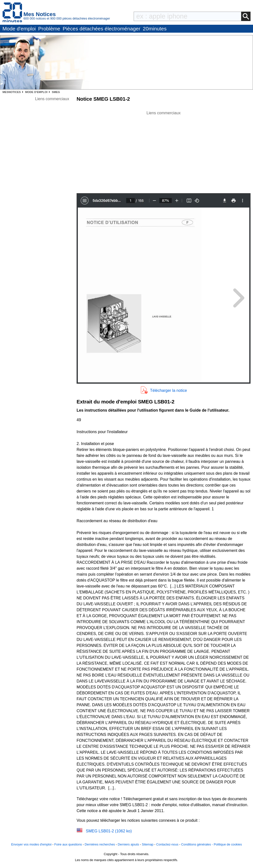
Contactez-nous (167, 844)
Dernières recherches (100, 844)
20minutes (155, 29)
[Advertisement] (164, 151)
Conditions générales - (197, 844)
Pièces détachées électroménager (102, 29)
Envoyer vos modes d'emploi (31, 844)
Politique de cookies (228, 844)
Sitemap (148, 844)
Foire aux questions (68, 844)
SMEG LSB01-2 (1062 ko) (109, 831)
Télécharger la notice (168, 390)
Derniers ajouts (128, 844)
